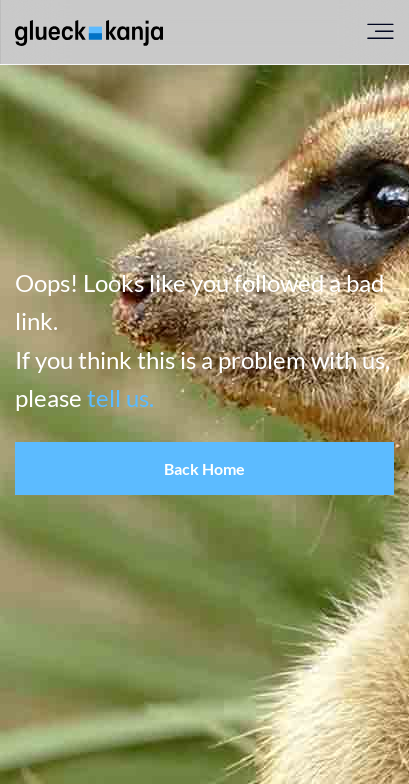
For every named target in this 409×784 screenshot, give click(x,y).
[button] (204, 469)
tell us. (120, 397)
